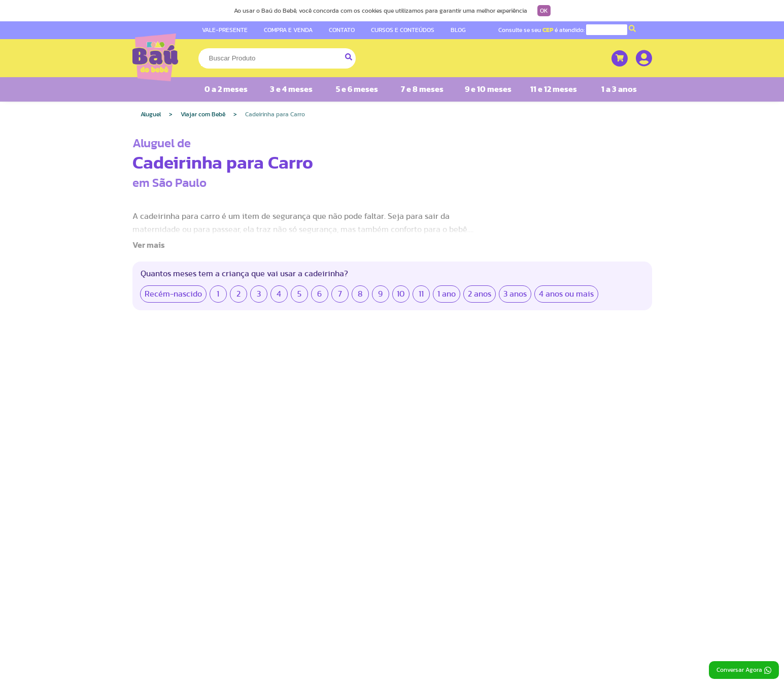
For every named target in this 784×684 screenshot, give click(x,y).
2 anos (480, 294)
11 (421, 294)
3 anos (515, 294)
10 (401, 294)
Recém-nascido (173, 294)
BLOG (458, 30)
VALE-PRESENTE (225, 30)
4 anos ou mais (566, 294)
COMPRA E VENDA (288, 30)
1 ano (447, 294)
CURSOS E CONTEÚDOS (403, 30)
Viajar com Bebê (203, 114)
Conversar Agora (744, 670)
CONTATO (342, 30)
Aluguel (151, 114)
